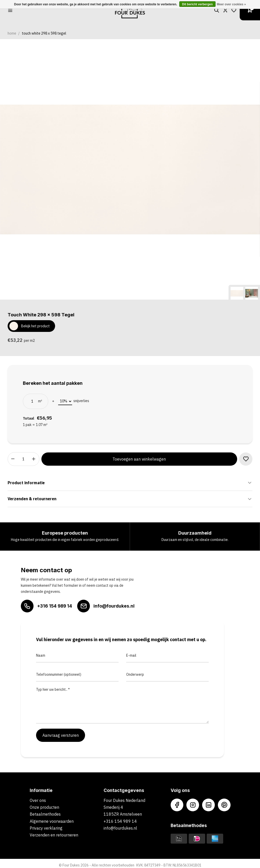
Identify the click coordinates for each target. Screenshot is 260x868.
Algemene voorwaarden (52, 821)
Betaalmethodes (45, 814)
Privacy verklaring (46, 828)
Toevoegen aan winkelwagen (139, 459)
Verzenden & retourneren (130, 499)
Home (12, 33)
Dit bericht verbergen (197, 4)
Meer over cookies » (231, 4)
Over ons (38, 800)
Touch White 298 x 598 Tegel (44, 33)
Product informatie (130, 483)
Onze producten (44, 807)
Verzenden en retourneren (54, 835)
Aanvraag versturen (61, 735)
